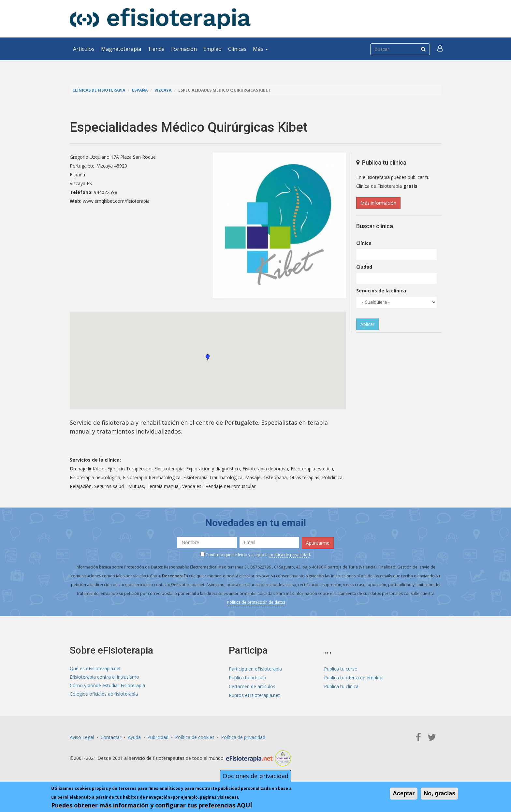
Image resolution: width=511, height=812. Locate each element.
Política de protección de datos (256, 602)
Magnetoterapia (121, 49)
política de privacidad (290, 554)
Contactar (111, 737)
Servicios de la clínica (381, 291)
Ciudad (364, 267)
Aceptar (404, 793)
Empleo (212, 49)
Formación (184, 49)
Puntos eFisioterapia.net (254, 694)
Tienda (156, 49)
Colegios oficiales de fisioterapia (104, 694)
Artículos (84, 49)
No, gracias (439, 793)
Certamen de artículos (252, 686)
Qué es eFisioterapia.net (95, 668)
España (141, 90)
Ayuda (134, 737)
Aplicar (367, 324)
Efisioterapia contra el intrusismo (104, 677)
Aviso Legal (82, 737)
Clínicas (237, 49)
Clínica (364, 243)
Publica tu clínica (341, 686)
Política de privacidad (243, 737)
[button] (440, 49)
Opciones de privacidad (255, 776)
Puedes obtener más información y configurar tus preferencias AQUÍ (152, 805)
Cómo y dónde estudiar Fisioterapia (107, 686)
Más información (378, 203)
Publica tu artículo (248, 677)
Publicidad (158, 737)
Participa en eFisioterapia (255, 668)
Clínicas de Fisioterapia (99, 90)
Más (260, 49)
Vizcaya (165, 90)
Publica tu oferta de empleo (353, 677)
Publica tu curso (341, 668)
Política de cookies (195, 737)
